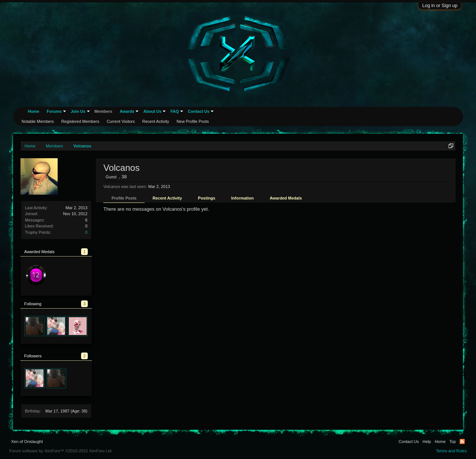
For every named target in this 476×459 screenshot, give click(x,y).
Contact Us (199, 111)
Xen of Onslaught (27, 442)
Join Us (78, 111)
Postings (206, 198)
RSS (462, 442)
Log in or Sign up (440, 6)
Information (243, 198)
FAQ (175, 111)
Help (427, 442)
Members (103, 111)
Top (453, 442)
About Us (152, 111)
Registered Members (80, 121)
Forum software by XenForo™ (61, 451)
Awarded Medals (286, 198)
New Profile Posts (193, 121)
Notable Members (38, 121)
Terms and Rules (451, 451)
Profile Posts (124, 198)
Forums (54, 111)
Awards (127, 111)
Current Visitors (121, 121)
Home (34, 111)
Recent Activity (167, 198)
